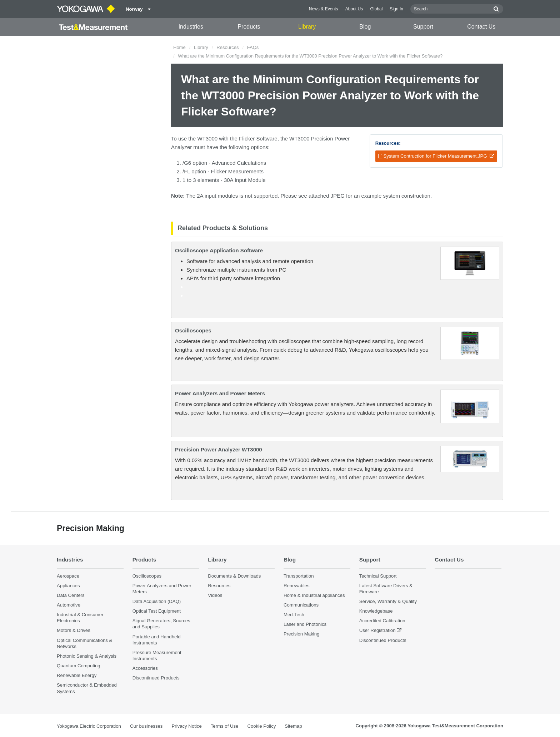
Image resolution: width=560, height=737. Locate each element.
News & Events (324, 9)
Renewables (297, 586)
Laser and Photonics (305, 624)
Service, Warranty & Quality (388, 601)
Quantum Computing (79, 666)
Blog (365, 27)
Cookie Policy (261, 726)
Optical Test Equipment (157, 611)
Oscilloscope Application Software (219, 250)
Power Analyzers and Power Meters (220, 393)
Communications (301, 605)
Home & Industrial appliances (314, 595)
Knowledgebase (376, 611)
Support (423, 27)
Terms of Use (225, 726)
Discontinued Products (156, 678)
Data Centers (71, 595)
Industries (191, 27)
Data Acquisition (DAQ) (157, 601)
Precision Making (301, 634)
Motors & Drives (74, 630)
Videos (215, 595)
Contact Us (481, 27)
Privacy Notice (186, 726)
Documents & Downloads (234, 576)
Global (376, 9)
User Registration (377, 630)
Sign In (396, 9)
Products (249, 27)
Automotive (69, 605)
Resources (227, 47)
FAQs (253, 47)
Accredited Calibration (382, 621)
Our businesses (146, 726)
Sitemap (293, 726)
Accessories (145, 668)
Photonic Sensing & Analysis (87, 656)
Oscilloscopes (193, 330)
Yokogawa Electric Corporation (89, 726)
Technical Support (378, 576)
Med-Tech (294, 615)
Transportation (299, 576)
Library (307, 27)
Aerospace (68, 576)
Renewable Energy (77, 675)
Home (179, 47)
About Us (354, 9)
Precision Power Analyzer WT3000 (219, 449)
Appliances (68, 586)
